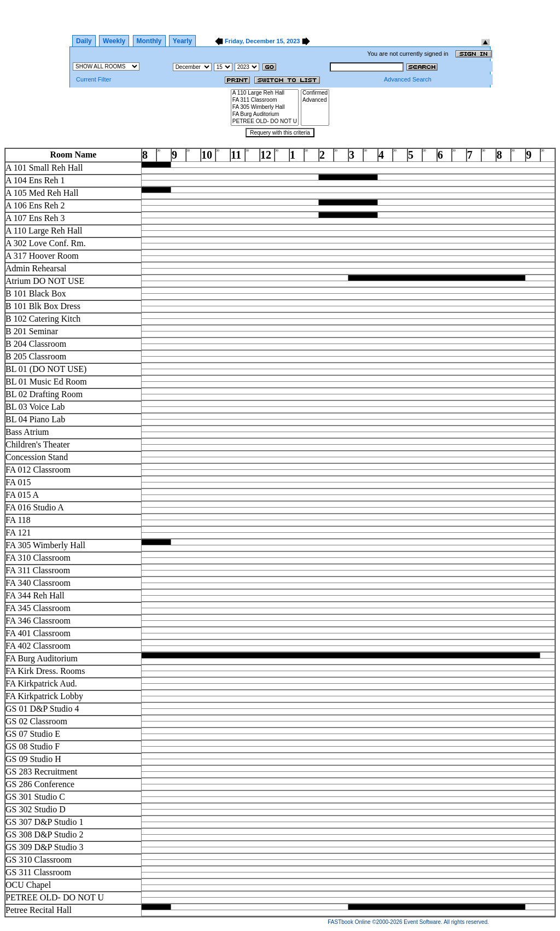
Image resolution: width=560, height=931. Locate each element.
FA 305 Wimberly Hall (265, 107)
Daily (84, 41)
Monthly (149, 41)
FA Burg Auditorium (265, 115)
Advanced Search (408, 79)
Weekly (114, 41)
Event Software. (423, 922)
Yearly (182, 41)
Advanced (315, 100)
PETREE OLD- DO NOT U (265, 122)
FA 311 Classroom (265, 100)
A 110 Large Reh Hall (265, 93)
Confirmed (315, 93)
